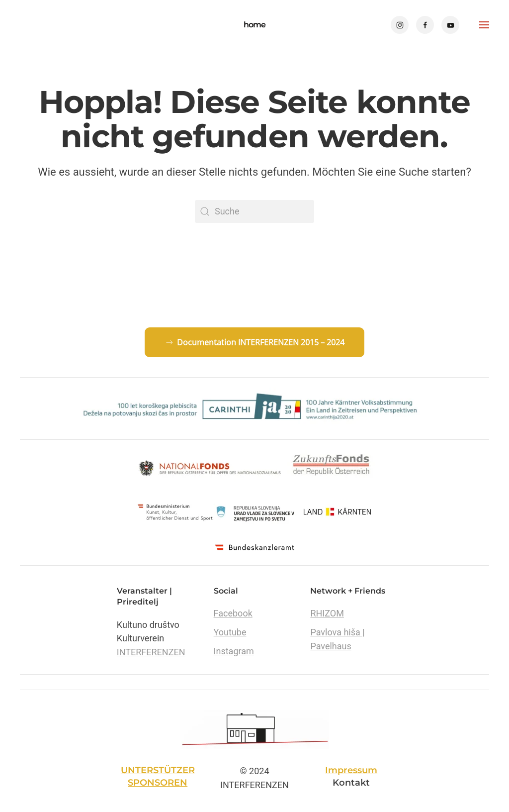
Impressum (351, 770)
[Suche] (254, 211)
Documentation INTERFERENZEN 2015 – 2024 (254, 342)
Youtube (230, 632)
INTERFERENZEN (151, 652)
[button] (484, 25)
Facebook (233, 613)
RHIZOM (327, 613)
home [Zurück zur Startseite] (254, 25)
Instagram (234, 651)
